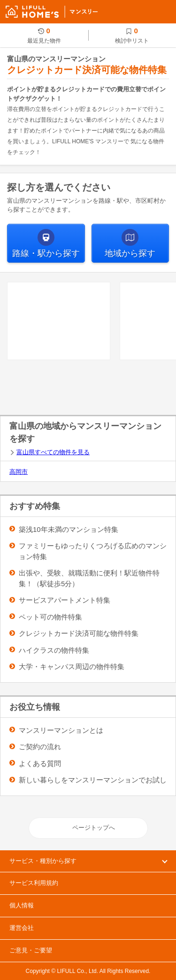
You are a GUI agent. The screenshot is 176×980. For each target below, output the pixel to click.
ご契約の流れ (40, 747)
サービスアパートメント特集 (65, 600)
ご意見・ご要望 (31, 950)
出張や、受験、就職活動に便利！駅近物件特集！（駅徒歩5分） (89, 578)
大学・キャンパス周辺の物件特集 (72, 667)
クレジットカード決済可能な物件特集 (79, 633)
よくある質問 (40, 763)
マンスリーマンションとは (61, 730)
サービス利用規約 (34, 883)
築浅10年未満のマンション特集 (69, 529)
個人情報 (22, 905)
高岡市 (19, 472)
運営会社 (22, 928)
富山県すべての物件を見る (53, 452)
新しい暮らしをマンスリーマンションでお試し (93, 780)
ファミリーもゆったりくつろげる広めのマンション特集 (93, 551)
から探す (46, 253)
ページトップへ (94, 828)
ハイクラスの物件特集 (54, 650)
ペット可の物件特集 (50, 617)
